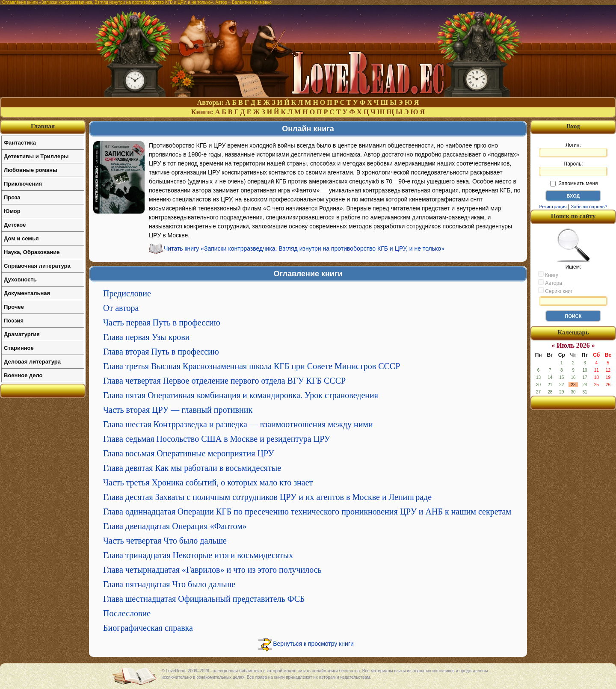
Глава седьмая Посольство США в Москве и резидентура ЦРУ (217, 439)
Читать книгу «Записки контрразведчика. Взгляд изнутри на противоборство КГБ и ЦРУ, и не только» (304, 248)
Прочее (14, 307)
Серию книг (555, 291)
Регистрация (553, 207)
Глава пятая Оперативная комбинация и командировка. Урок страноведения (241, 395)
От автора (121, 308)
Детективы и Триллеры (36, 156)
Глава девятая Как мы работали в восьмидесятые (192, 468)
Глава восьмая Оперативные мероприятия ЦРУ (189, 453)
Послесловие (127, 613)
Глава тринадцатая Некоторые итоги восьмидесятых (198, 555)
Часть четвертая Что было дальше (165, 541)
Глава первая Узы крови (146, 337)
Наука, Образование (32, 252)
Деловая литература (32, 362)
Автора (550, 283)
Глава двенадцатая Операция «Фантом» (175, 526)
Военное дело (23, 375)
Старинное (19, 348)
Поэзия (14, 321)
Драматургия (22, 334)
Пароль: (573, 169)
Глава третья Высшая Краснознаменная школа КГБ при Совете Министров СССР (252, 366)
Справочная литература (37, 266)
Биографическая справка (148, 628)
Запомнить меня (574, 183)
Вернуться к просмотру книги (313, 644)
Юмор (12, 211)
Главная (43, 126)
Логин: (573, 150)
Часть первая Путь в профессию (162, 322)
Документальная (27, 293)
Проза (12, 197)
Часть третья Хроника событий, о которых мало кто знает (208, 482)
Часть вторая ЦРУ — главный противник (178, 410)
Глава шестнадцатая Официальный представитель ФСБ (204, 599)
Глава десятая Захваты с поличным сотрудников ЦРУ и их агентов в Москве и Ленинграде (267, 497)
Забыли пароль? (589, 207)
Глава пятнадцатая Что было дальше (169, 584)
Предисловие (127, 293)
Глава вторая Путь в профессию (161, 352)
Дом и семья (21, 238)
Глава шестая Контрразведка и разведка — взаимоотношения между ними (238, 424)
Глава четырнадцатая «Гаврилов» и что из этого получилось (212, 570)
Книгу (548, 275)
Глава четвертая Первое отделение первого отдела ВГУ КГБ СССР (224, 381)
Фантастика (20, 143)
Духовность (20, 279)
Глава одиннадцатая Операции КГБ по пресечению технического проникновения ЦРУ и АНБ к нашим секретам (307, 512)
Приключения (23, 184)
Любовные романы (31, 170)
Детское (15, 225)
